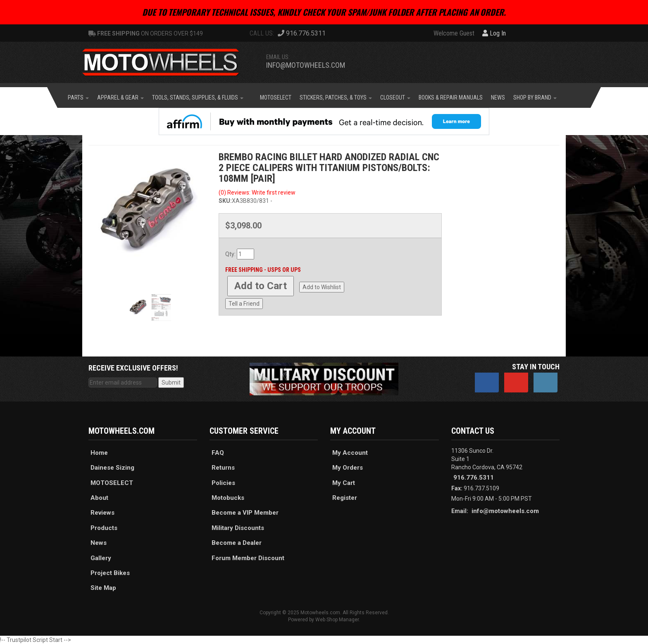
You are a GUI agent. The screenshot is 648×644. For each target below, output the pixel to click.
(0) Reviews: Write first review (257, 192)
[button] (78, 97)
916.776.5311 (474, 478)
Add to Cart (261, 286)
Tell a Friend (244, 304)
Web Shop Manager (337, 620)
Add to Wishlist (322, 287)
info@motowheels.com (306, 65)
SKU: (225, 201)
